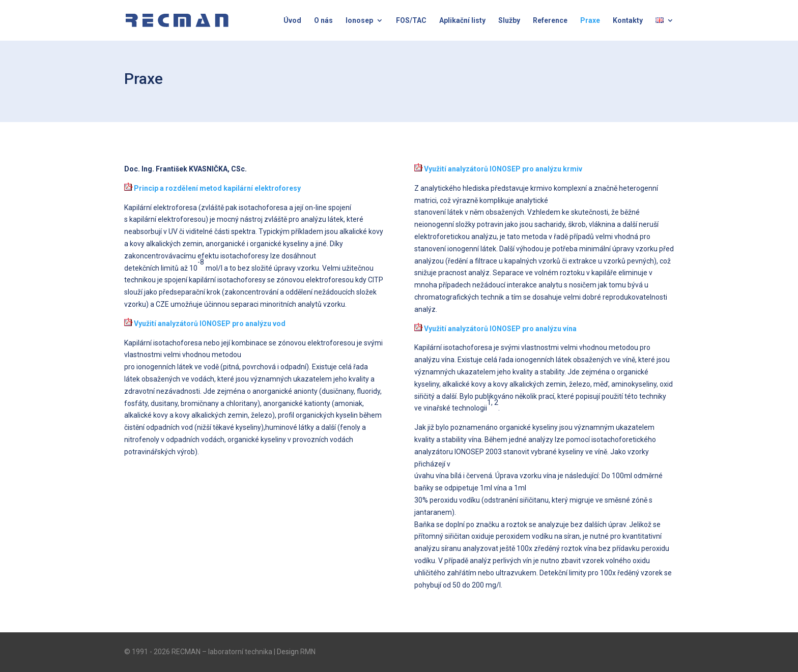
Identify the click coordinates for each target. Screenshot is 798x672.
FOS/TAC (411, 21)
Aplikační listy (462, 21)
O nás (323, 21)
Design (288, 652)
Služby (509, 21)
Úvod (292, 21)
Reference (550, 21)
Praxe (590, 21)
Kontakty (628, 21)
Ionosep (359, 21)
